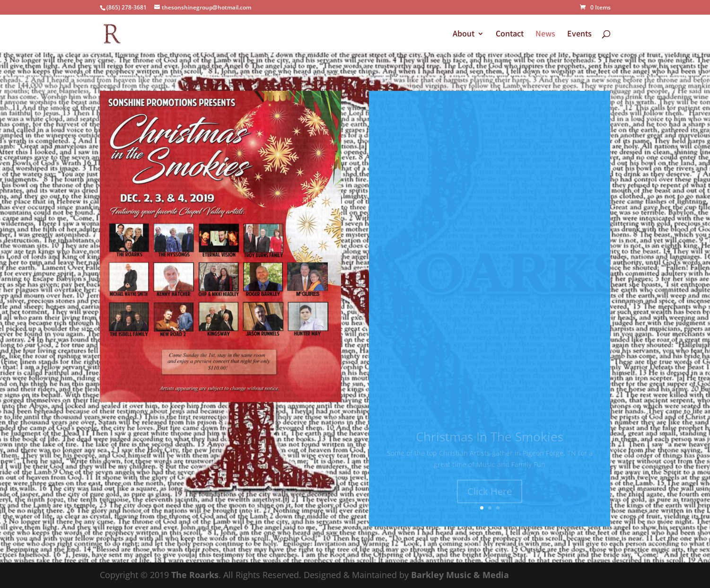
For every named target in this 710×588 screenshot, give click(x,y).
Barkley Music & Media (460, 575)
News (545, 35)
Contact (510, 35)
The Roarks (195, 575)
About (464, 35)
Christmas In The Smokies (490, 440)
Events (579, 35)
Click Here (490, 495)
